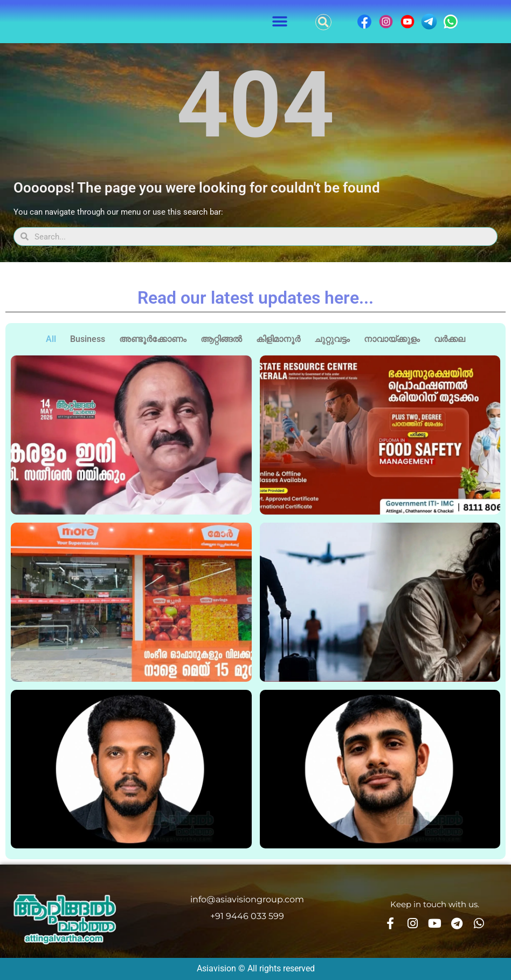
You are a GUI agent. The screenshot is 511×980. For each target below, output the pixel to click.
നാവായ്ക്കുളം (392, 339)
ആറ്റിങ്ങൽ (221, 339)
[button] (280, 22)
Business (88, 339)
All (51, 339)
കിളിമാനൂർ (278, 339)
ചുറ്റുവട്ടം (332, 339)
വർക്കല (450, 339)
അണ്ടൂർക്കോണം (153, 339)
